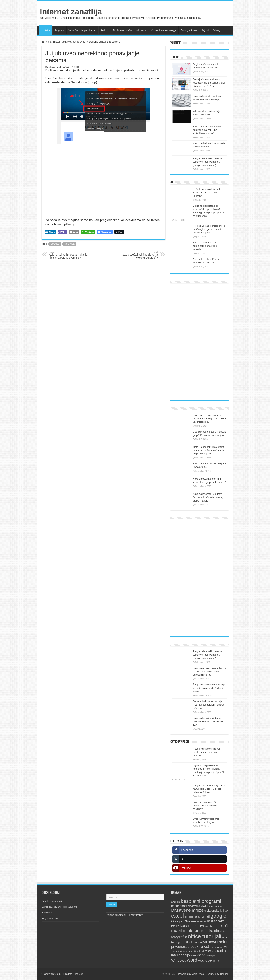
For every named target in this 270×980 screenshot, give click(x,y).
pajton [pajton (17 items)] (198, 942)
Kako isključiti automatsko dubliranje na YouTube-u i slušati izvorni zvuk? (207, 130)
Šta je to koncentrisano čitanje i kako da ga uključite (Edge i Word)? (210, 688)
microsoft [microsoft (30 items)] (220, 926)
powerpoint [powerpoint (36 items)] (218, 942)
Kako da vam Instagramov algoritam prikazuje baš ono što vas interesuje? (210, 418)
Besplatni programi (52, 901)
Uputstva (46, 30)
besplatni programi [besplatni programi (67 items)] (201, 901)
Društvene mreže (122, 30)
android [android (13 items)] (176, 902)
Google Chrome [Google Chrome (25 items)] (184, 921)
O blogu (217, 30)
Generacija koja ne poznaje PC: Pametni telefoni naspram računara (209, 705)
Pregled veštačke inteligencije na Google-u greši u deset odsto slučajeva (209, 229)
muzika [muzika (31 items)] (207, 931)
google (55, 244)
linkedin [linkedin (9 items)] (208, 926)
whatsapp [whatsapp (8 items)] (210, 955)
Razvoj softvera (189, 30)
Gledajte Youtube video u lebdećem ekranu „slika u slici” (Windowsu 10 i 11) (209, 83)
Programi (60, 30)
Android (105, 30)
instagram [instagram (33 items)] (216, 921)
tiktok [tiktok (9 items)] (196, 951)
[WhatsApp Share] (88, 232)
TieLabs (224, 974)
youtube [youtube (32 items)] (205, 960)
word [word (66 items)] (192, 960)
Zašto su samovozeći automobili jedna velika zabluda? (205, 246)
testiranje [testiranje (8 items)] (188, 951)
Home (46, 42)
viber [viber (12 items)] (193, 955)
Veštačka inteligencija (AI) (83, 30)
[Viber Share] (62, 232)
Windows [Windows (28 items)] (179, 960)
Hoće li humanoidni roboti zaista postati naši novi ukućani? (207, 192)
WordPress (198, 974)
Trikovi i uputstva (62, 42)
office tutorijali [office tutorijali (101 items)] (205, 936)
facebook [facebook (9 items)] (189, 917)
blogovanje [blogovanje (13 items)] (194, 906)
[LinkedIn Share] (50, 232)
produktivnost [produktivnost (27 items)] (198, 946)
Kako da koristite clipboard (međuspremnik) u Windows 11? (208, 721)
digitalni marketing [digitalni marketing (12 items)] (212, 906)
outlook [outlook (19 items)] (188, 942)
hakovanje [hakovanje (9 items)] (202, 922)
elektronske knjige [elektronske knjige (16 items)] (216, 911)
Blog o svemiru (50, 918)
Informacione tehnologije (163, 30)
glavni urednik (56, 67)
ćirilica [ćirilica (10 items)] (216, 961)
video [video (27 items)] (201, 955)
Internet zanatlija (71, 12)
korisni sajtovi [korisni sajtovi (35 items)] (192, 926)
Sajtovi (205, 30)
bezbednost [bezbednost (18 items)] (179, 906)
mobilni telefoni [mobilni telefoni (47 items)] (186, 931)
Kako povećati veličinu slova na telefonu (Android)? (139, 255)
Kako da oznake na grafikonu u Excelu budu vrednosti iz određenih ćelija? (210, 671)
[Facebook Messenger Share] (105, 232)
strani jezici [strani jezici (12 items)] (177, 951)
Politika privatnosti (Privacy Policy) (125, 915)
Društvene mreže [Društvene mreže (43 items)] (187, 910)
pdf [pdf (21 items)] (205, 942)
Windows (141, 30)
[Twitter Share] (119, 232)
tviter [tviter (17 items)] (208, 951)
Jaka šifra (47, 913)
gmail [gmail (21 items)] (206, 916)
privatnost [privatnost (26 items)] (179, 947)
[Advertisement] (199, 342)
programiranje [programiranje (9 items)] (216, 947)
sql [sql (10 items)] (225, 947)
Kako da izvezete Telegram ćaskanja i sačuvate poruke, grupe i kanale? (208, 497)
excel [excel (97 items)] (178, 916)
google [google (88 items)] (218, 916)
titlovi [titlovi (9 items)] (201, 951)
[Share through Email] (74, 232)
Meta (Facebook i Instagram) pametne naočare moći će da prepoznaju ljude (209, 450)
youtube (70, 244)
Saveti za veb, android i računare (59, 907)
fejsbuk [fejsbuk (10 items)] (198, 917)
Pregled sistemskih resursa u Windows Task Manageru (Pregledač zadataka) (209, 162)
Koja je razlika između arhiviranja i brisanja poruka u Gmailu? (68, 255)
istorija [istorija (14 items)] (175, 926)
